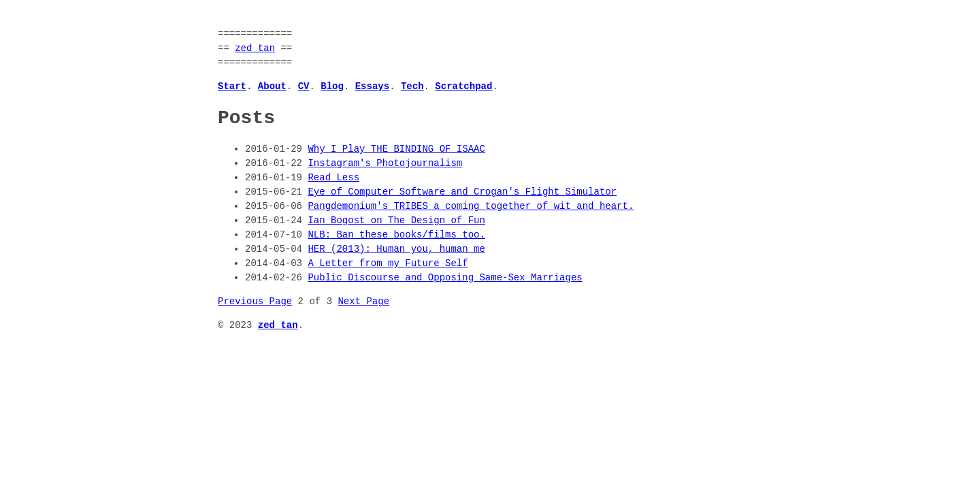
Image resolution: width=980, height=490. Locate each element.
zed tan (255, 49)
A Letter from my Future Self (388, 264)
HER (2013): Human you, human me (396, 249)
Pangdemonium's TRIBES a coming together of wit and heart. (471, 207)
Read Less (333, 178)
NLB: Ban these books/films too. (396, 235)
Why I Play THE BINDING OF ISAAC (396, 149)
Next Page (363, 302)
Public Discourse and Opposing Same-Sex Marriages (445, 278)
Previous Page (255, 302)
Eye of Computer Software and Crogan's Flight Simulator (462, 192)
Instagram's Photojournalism (385, 164)
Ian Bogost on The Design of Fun (396, 221)
